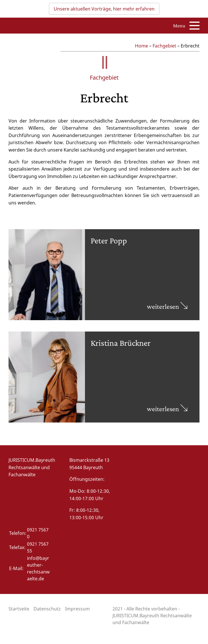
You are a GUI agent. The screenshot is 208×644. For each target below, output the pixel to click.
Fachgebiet (164, 46)
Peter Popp (109, 240)
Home (142, 46)
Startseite (19, 609)
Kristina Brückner (121, 343)
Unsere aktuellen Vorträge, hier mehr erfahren (104, 9)
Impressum (77, 609)
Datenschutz (47, 609)
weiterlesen (167, 306)
